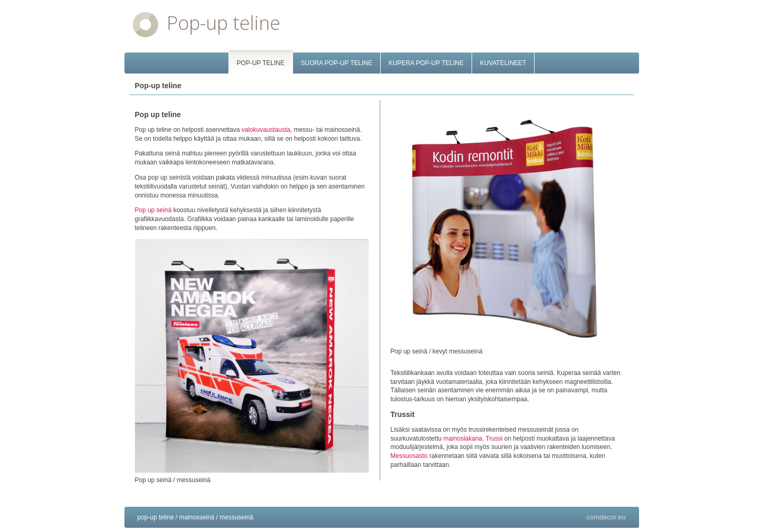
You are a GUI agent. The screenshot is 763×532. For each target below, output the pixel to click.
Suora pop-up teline (337, 63)
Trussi (494, 439)
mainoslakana (463, 439)
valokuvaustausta (266, 130)
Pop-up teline (223, 23)
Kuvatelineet (503, 63)
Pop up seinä (153, 210)
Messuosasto (409, 456)
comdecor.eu (606, 517)
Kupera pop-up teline (426, 63)
